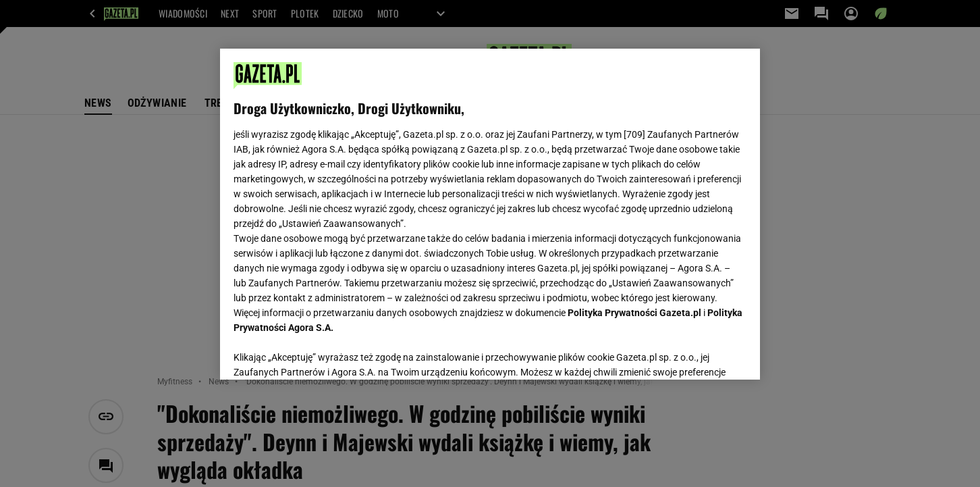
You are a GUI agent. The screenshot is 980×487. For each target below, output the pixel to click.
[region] (490, 214)
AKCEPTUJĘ (701, 353)
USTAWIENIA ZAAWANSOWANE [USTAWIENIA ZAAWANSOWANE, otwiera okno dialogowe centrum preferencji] (322, 353)
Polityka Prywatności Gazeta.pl (634, 313)
